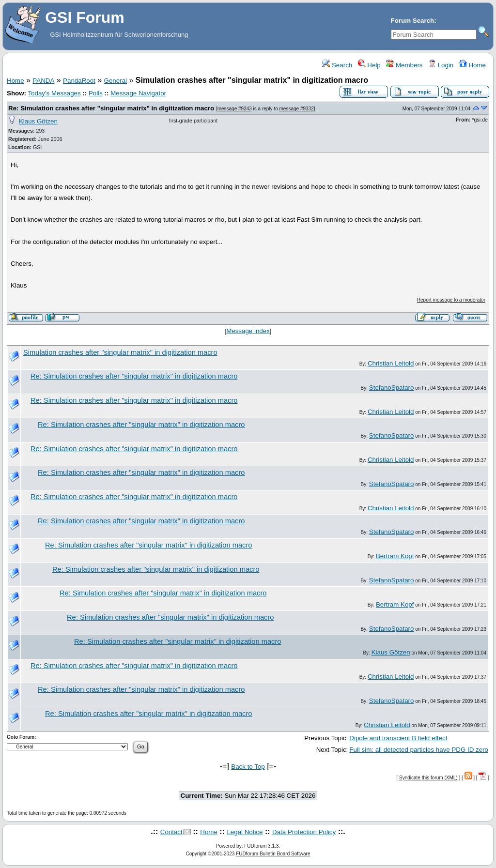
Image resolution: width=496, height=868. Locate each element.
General (116, 81)
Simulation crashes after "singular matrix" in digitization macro (120, 352)
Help (369, 65)
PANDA (43, 81)
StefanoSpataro (392, 388)
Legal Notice (245, 832)
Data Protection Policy (304, 832)
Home (473, 65)
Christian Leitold (391, 363)
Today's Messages (54, 93)
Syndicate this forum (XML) (428, 778)
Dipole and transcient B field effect (398, 738)
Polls (96, 93)
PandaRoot (79, 81)
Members (404, 65)
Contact (171, 832)
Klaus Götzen (38, 121)
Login (441, 65)
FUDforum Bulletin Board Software (273, 854)
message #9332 (297, 109)
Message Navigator (138, 93)
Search (337, 65)
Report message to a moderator (451, 300)
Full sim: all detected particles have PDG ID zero (419, 750)
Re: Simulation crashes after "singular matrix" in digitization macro (111, 108)
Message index (248, 331)
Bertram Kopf (395, 556)
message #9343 (235, 109)
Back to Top (248, 767)
